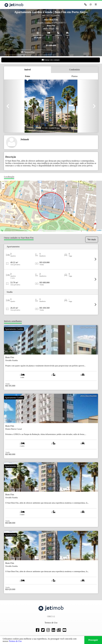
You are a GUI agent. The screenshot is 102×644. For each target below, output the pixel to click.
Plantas (75, 76)
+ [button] (3, 184)
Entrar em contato (51, 60)
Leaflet (99, 230)
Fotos (27, 76)
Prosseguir (93, 640)
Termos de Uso (15, 641)
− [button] (3, 187)
